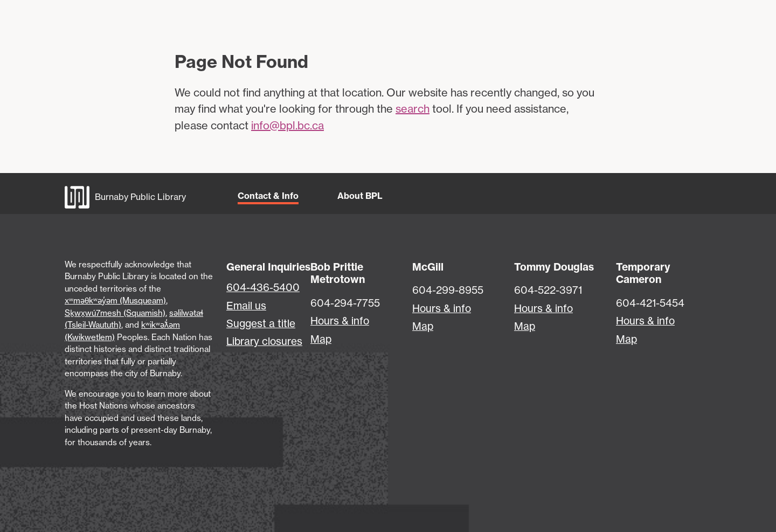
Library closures (264, 341)
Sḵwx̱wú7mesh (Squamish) (115, 313)
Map (321, 339)
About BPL (360, 196)
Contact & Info (268, 196)
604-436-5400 (263, 287)
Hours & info (340, 321)
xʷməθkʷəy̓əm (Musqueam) (115, 300)
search (413, 109)
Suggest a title (261, 323)
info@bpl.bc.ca (287, 125)
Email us (246, 306)
